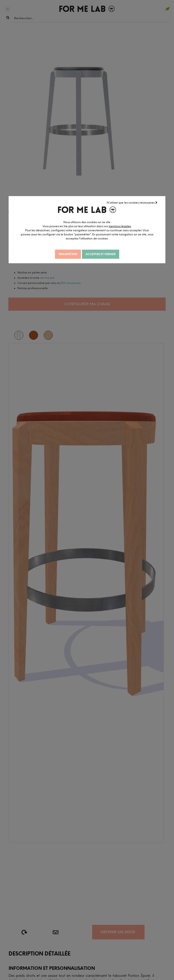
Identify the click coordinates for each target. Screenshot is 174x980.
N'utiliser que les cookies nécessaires (132, 203)
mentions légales (120, 226)
